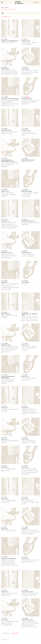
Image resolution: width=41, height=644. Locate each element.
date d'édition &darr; (6, 17)
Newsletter (4, 639)
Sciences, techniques (8, 9)
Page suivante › (15, 633)
